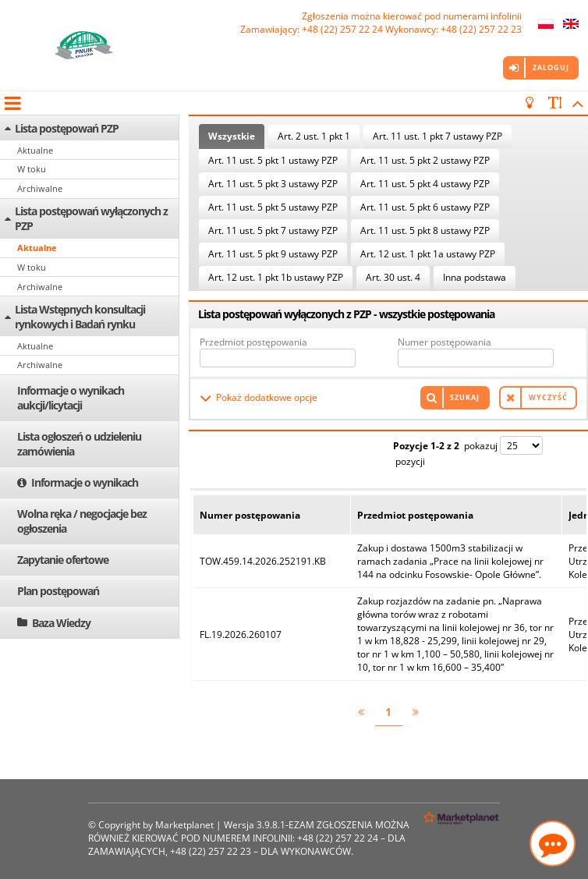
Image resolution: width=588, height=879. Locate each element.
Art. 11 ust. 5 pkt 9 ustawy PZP (273, 254)
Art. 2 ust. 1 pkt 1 (314, 136)
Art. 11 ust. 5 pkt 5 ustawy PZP (273, 207)
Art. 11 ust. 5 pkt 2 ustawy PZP (425, 160)
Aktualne (35, 150)
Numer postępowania (445, 342)
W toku (32, 169)
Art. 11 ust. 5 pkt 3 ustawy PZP (273, 184)
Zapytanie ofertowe (63, 560)
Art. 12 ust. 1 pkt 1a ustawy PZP (428, 254)
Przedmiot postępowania (253, 342)
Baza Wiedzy (61, 623)
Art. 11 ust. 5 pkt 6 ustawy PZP (425, 207)
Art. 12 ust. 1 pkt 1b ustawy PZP (276, 277)
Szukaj (465, 397)
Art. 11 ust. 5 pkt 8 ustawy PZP (425, 230)
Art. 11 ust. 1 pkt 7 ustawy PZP (437, 136)
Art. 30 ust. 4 (393, 277)
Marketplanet (184, 825)
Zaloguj (551, 67)
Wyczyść (548, 397)
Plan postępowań (58, 591)
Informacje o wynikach (85, 482)
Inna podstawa (475, 277)
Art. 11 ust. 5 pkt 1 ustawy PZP (273, 160)
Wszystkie (232, 136)
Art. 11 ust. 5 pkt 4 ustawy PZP (425, 184)
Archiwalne (40, 188)
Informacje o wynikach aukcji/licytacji (71, 398)
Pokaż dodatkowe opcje (267, 397)
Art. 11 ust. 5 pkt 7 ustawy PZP (273, 230)
